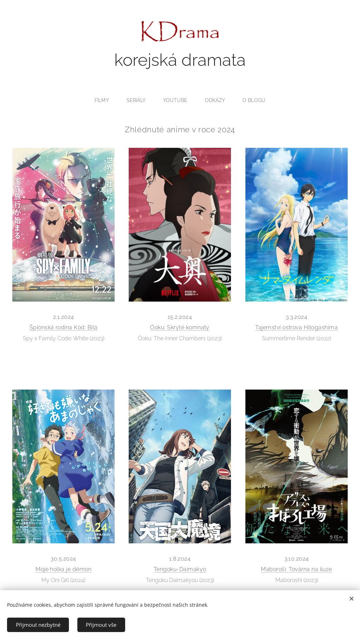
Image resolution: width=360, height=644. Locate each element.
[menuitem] (103, 100)
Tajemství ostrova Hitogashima (297, 328)
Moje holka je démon (63, 569)
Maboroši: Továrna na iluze (296, 569)
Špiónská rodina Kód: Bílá (64, 327)
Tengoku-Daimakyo (180, 569)
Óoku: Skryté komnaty (180, 327)
